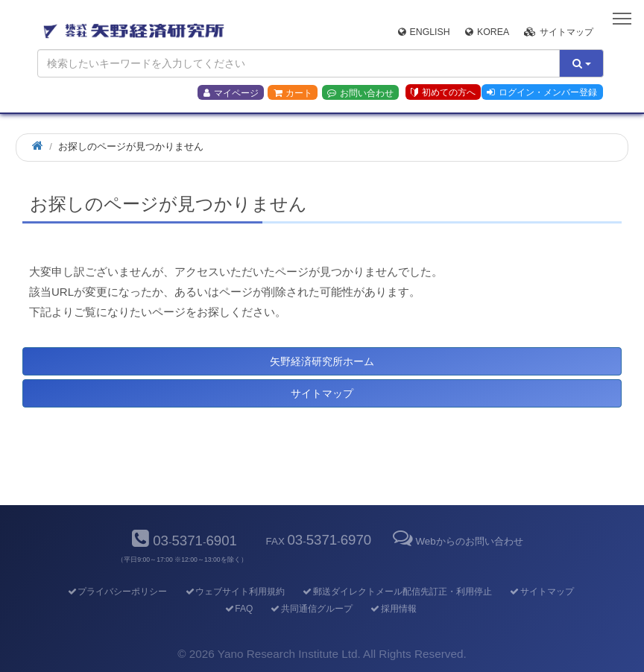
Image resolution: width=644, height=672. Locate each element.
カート (293, 93)
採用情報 (393, 609)
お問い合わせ (360, 93)
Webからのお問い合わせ (456, 541)
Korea (487, 32)
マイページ (231, 93)
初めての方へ (443, 92)
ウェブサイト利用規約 (234, 592)
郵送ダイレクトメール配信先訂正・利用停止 (397, 592)
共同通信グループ (311, 609)
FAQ (238, 609)
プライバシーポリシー (117, 592)
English (424, 32)
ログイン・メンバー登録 (542, 92)
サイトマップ (559, 32)
